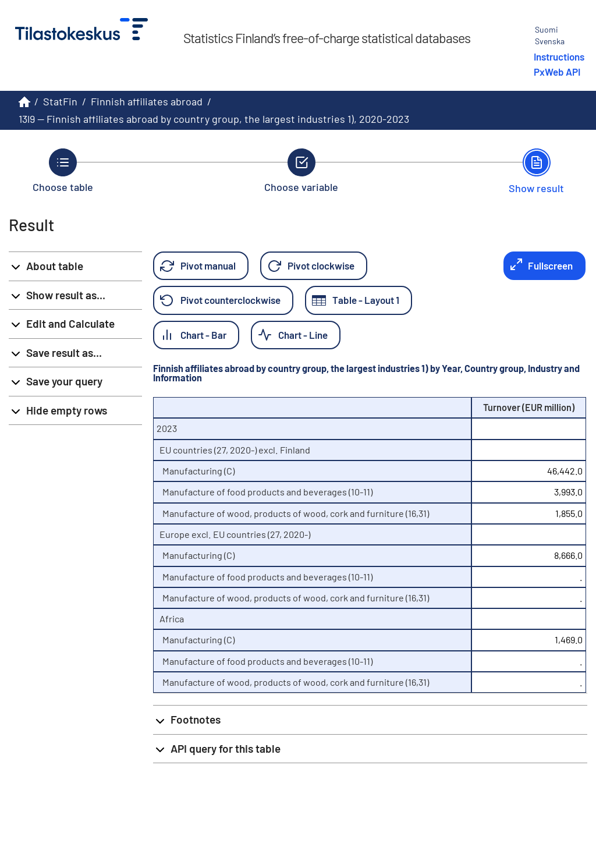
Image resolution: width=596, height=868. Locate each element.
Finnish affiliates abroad (147, 101)
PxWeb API (557, 72)
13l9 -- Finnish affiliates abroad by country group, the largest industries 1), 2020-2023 (214, 119)
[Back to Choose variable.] (301, 171)
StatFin (60, 101)
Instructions (559, 56)
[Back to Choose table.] (63, 171)
